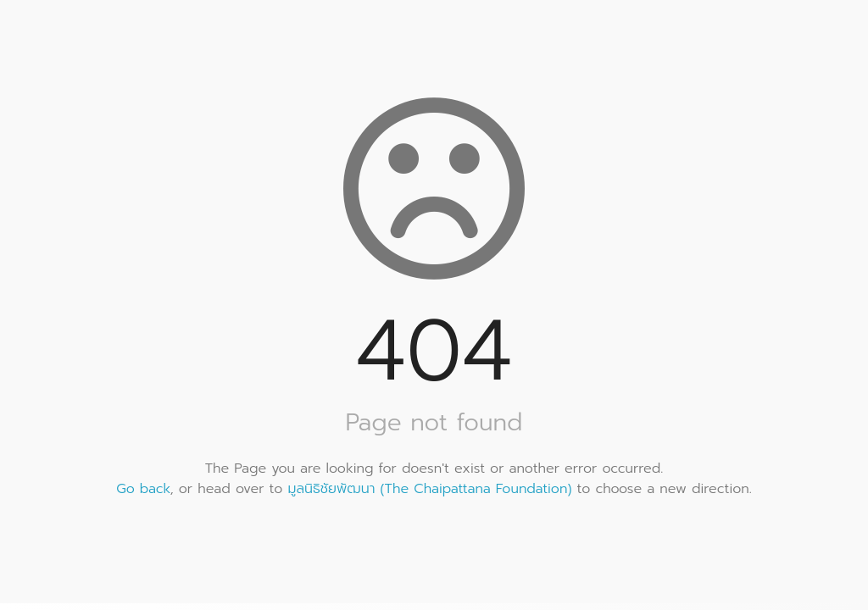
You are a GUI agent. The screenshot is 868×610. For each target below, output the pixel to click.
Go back (143, 489)
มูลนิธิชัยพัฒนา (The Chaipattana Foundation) (430, 489)
